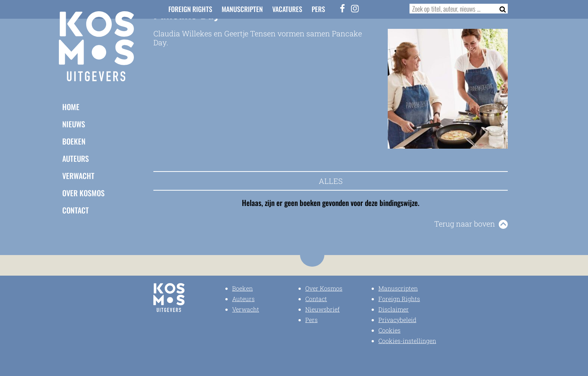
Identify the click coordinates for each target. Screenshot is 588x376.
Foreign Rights (190, 9)
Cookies (389, 330)
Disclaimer (394, 309)
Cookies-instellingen (407, 341)
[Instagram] (355, 8)
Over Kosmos (83, 193)
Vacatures (287, 9)
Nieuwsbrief (322, 309)
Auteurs (76, 158)
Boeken (74, 141)
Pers (318, 9)
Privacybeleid (397, 320)
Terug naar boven (465, 224)
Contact (76, 210)
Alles (331, 181)
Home (71, 107)
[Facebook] (343, 8)
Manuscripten (242, 9)
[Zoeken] (500, 9)
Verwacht (78, 176)
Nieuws (74, 124)
